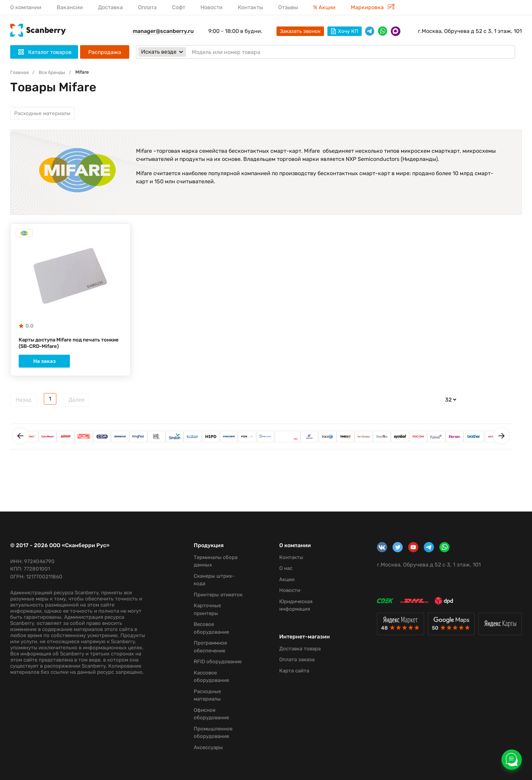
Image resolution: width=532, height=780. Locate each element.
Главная (20, 72)
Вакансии (70, 7)
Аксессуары (205, 747)
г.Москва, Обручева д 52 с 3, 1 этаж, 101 (470, 31)
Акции (282, 579)
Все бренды (54, 72)
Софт (179, 7)
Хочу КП (345, 31)
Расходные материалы (44, 114)
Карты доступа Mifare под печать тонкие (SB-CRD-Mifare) (63, 347)
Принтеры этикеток (215, 595)
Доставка (110, 7)
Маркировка (373, 7)
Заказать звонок (300, 31)
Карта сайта (290, 677)
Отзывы (288, 7)
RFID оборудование (215, 662)
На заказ (70, 366)
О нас (281, 568)
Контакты (250, 7)
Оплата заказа (292, 666)
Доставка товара (296, 655)
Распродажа (105, 52)
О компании (26, 7)
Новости (212, 7)
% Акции (324, 7)
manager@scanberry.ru (163, 31)
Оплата (147, 7)
